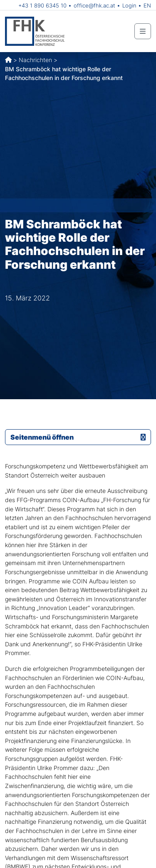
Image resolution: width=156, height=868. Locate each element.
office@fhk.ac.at (94, 5)
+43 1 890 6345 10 (42, 5)
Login (129, 5)
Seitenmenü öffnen (78, 437)
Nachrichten (35, 60)
